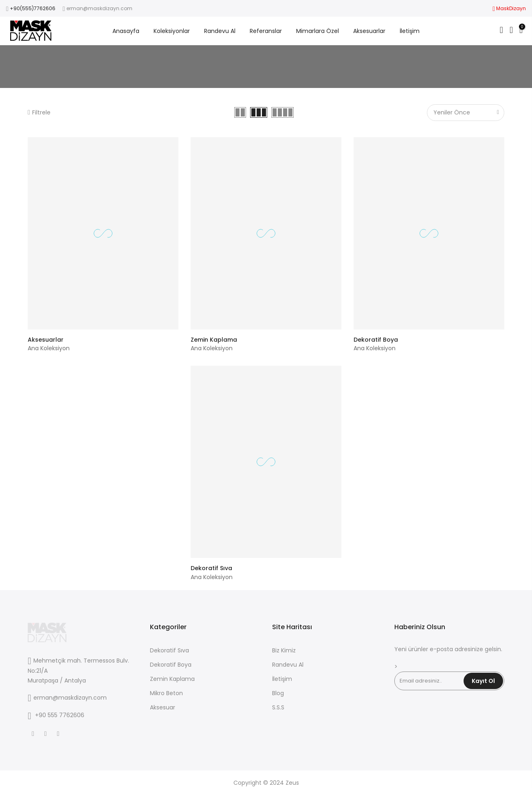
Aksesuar (163, 707)
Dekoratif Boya (376, 340)
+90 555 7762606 (60, 715)
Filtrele (39, 112)
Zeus (292, 783)
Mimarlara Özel (318, 31)
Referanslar (266, 31)
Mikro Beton (166, 693)
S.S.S (278, 707)
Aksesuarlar (369, 31)
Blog (278, 693)
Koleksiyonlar (172, 31)
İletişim (410, 31)
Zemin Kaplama (214, 340)
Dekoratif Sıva (211, 568)
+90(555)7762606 (33, 8)
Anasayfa (126, 31)
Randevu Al (220, 31)
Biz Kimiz (284, 650)
